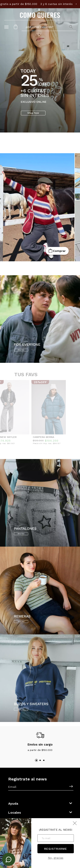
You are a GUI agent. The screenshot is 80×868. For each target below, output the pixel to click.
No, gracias (56, 858)
